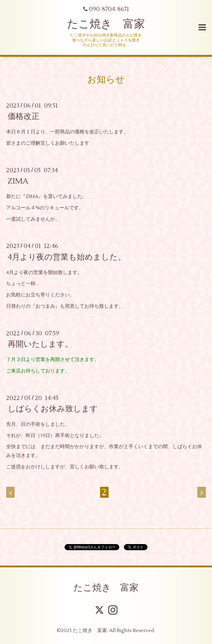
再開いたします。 (40, 344)
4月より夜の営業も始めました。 (67, 257)
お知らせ (106, 80)
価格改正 (24, 116)
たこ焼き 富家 (106, 24)
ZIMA (18, 181)
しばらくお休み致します (53, 409)
